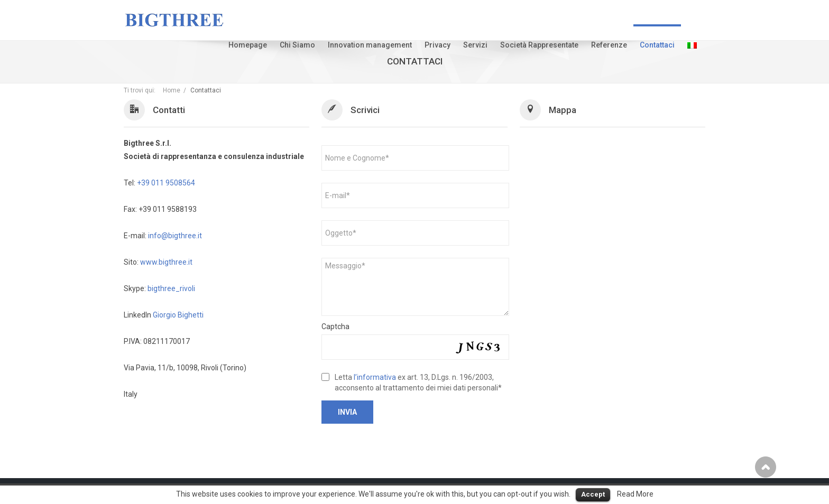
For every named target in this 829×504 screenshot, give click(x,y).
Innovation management (370, 45)
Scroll (766, 467)
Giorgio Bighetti (178, 315)
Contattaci (657, 45)
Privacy (437, 45)
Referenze (609, 45)
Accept (593, 494)
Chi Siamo (297, 45)
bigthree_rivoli (171, 288)
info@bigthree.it (175, 236)
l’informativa (375, 377)
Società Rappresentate (539, 45)
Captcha (335, 326)
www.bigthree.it (166, 262)
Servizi (475, 45)
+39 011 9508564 (166, 183)
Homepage (248, 45)
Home (172, 90)
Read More (635, 494)
